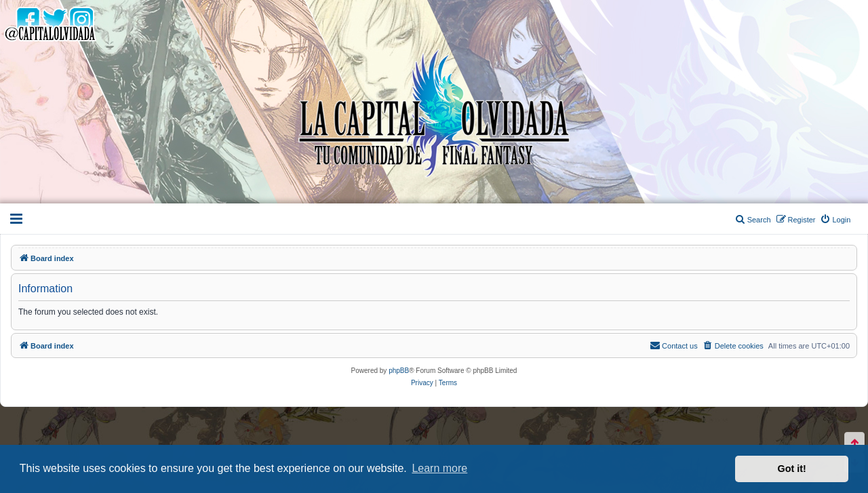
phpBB (399, 371)
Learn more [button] (439, 468)
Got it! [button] (792, 469)
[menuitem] (835, 220)
